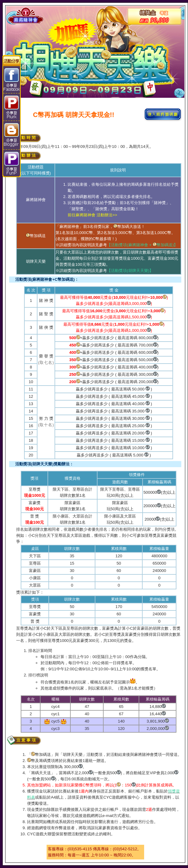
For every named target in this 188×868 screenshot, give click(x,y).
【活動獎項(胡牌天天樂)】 (130, 271)
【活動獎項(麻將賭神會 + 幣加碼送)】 (142, 245)
